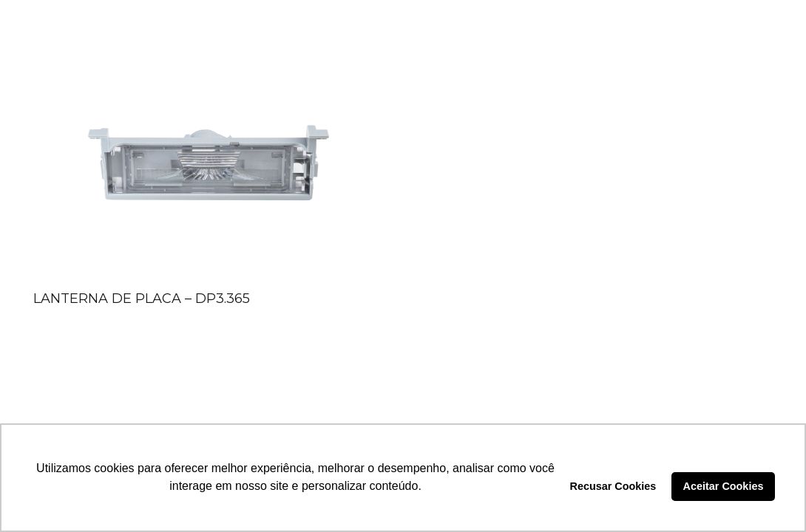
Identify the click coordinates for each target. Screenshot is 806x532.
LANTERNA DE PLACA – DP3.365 (142, 299)
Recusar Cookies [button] (613, 486)
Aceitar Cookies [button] (724, 486)
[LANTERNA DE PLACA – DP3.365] (208, 169)
